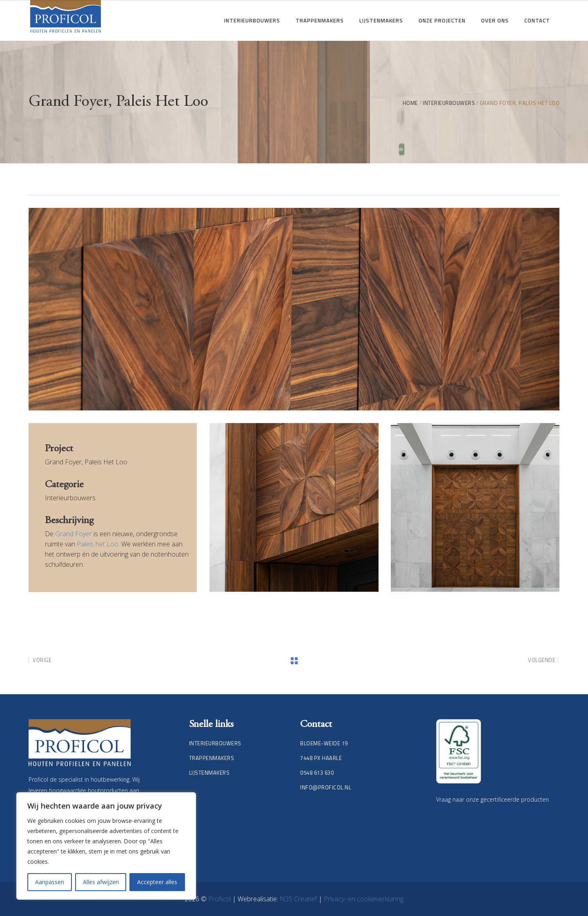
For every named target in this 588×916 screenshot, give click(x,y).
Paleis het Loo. (98, 544)
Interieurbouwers (449, 103)
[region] (106, 846)
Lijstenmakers (209, 773)
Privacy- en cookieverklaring (364, 899)
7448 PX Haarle (321, 758)
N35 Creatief (299, 899)
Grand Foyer (73, 534)
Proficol (220, 899)
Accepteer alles (157, 882)
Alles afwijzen (101, 882)
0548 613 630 (317, 773)
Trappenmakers (212, 758)
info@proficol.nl (326, 787)
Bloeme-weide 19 (324, 743)
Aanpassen (50, 882)
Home (410, 103)
